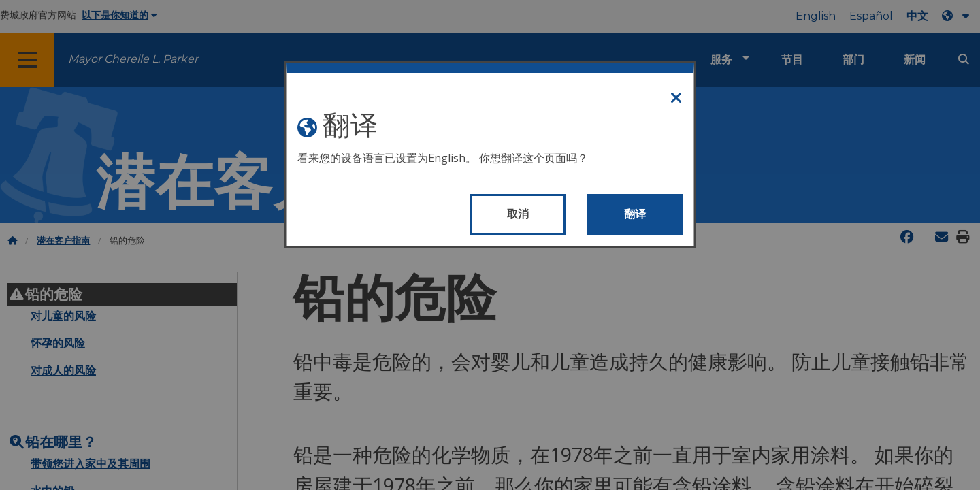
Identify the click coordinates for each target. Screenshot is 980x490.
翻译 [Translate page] (635, 214)
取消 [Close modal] (518, 214)
